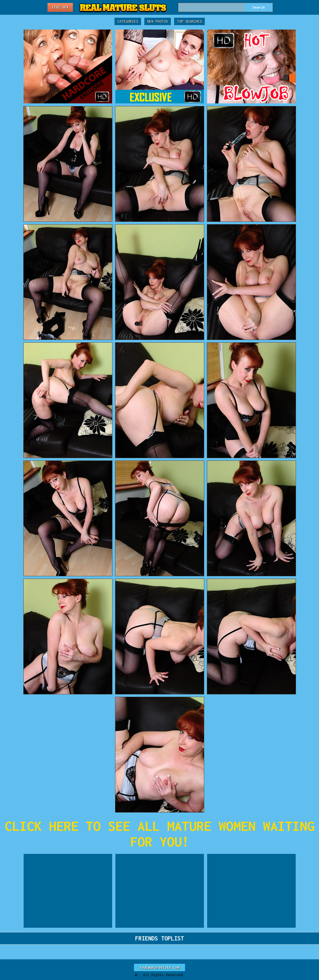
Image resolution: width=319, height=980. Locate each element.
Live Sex (60, 7)
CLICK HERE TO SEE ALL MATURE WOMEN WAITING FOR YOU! (160, 834)
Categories (128, 21)
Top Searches (189, 21)
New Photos (158, 21)
